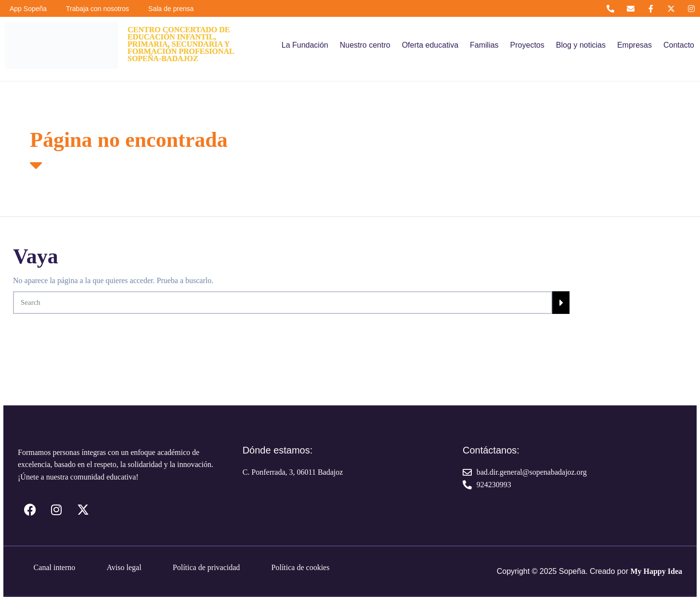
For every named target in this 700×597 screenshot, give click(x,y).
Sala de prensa (171, 9)
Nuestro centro (365, 45)
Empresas (635, 45)
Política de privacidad (207, 567)
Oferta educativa (430, 45)
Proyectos (527, 45)
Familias (484, 45)
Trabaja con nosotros (97, 9)
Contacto (679, 45)
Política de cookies (301, 567)
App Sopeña (28, 9)
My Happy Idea (656, 571)
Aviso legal (124, 567)
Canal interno (55, 567)
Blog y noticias (581, 45)
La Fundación (305, 45)
